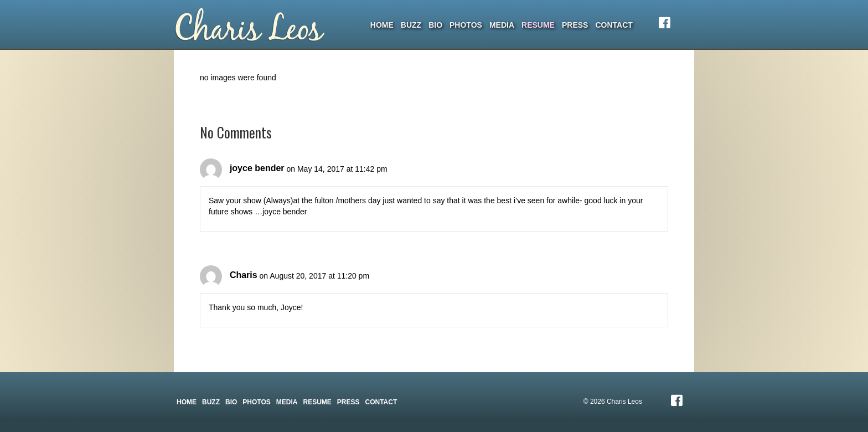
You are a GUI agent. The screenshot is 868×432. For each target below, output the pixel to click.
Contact (614, 25)
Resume (538, 25)
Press (575, 25)
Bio (435, 25)
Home (382, 25)
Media (502, 25)
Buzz (411, 25)
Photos (466, 25)
